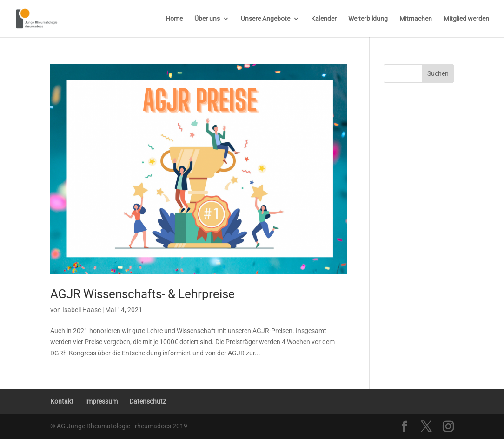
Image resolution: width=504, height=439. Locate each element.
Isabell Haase (82, 310)
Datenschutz (148, 401)
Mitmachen (416, 19)
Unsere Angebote (265, 19)
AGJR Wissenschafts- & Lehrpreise (143, 294)
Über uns (207, 19)
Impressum (101, 401)
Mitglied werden (466, 19)
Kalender (324, 19)
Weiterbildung (368, 19)
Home (174, 19)
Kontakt (62, 401)
